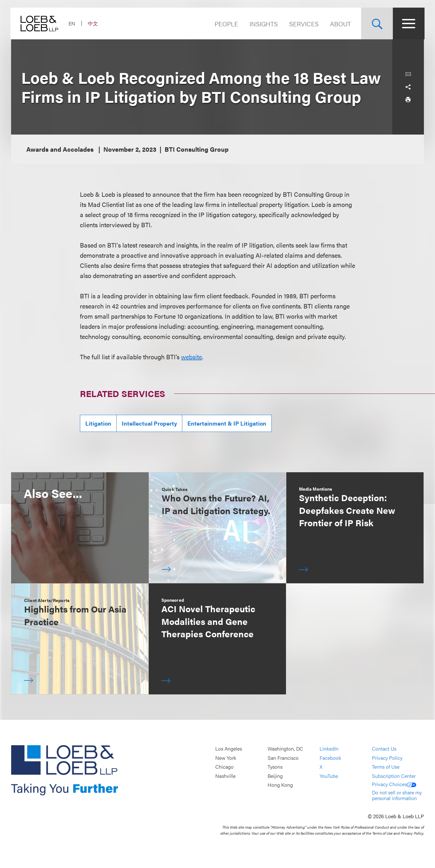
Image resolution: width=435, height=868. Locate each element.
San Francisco (283, 758)
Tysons (275, 767)
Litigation (98, 423)
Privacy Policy (387, 758)
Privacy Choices (394, 784)
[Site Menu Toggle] (408, 23)
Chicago (224, 767)
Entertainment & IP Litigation (227, 423)
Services (303, 24)
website (192, 357)
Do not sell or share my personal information (397, 795)
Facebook (330, 758)
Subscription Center (394, 776)
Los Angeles (229, 749)
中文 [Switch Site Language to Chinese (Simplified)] (94, 23)
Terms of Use (386, 767)
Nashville (225, 776)
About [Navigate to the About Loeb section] (340, 24)
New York (226, 758)
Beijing (275, 776)
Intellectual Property (149, 423)
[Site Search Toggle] (376, 23)
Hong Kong (280, 785)
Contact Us (384, 749)
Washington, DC (285, 749)
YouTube (329, 776)
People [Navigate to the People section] (226, 24)
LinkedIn (329, 749)
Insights (263, 24)
